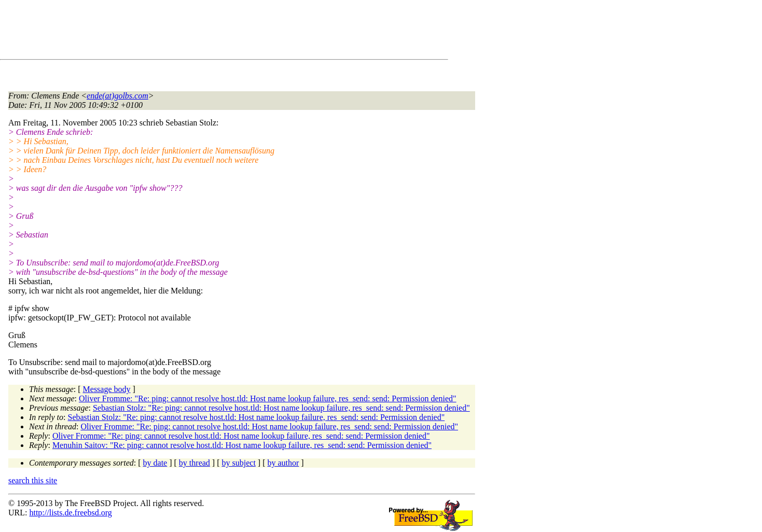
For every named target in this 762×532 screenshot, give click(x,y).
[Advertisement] (197, 32)
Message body (107, 389)
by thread (195, 463)
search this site (33, 480)
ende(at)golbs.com (117, 96)
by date (155, 463)
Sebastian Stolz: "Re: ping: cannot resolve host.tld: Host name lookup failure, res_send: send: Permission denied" (281, 408)
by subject (239, 463)
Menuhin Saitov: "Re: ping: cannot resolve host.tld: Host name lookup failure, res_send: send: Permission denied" (242, 445)
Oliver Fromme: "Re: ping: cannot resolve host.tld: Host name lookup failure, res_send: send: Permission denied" (268, 398)
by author (283, 463)
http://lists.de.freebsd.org (70, 513)
